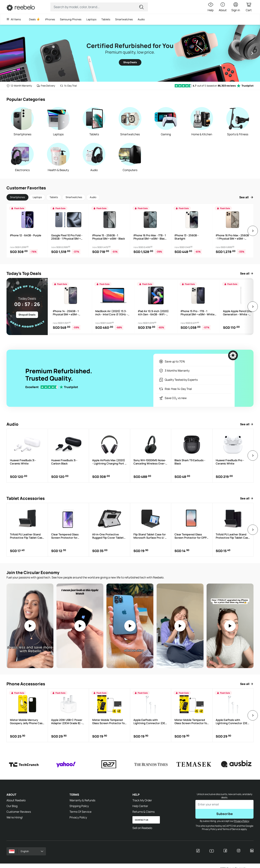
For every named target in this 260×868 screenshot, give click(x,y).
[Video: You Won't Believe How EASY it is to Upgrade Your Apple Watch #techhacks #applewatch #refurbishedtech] (180, 626)
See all (246, 197)
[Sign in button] (236, 7)
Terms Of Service (80, 812)
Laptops (37, 197)
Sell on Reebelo (142, 828)
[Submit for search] (142, 7)
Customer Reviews (19, 812)
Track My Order (142, 800)
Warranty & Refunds (82, 800)
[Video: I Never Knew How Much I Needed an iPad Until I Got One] (230, 626)
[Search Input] (96, 7)
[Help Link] (210, 7)
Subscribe (225, 814)
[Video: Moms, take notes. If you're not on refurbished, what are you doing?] (30, 626)
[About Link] (223, 7)
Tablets (54, 197)
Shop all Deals (27, 315)
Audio (93, 197)
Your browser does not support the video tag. (30, 626)
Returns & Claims (144, 812)
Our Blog (12, 806)
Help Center (140, 806)
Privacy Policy (78, 817)
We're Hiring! (15, 817)
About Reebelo (16, 800)
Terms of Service (231, 829)
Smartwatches (74, 197)
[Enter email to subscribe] (224, 804)
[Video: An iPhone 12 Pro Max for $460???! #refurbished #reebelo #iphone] (130, 626)
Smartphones (17, 197)
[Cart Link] (249, 7)
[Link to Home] (21, 8)
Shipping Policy (79, 806)
